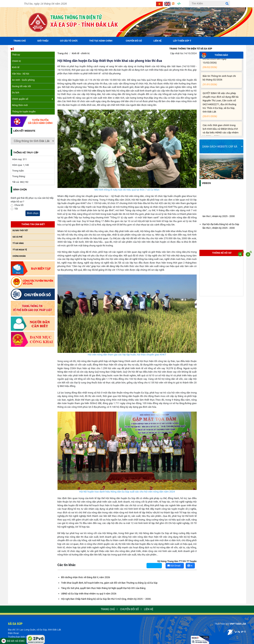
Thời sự (16, 55)
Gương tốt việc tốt (22, 86)
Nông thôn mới (20, 105)
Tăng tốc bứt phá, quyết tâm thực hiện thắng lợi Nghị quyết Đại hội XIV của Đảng (103, 588)
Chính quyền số (33, 99)
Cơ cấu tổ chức (69, 41)
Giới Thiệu (43, 41)
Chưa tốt (19, 205)
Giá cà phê (18, 237)
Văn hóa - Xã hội (21, 74)
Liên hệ (157, 41)
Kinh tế (16, 67)
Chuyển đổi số (134, 41)
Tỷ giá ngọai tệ (20, 250)
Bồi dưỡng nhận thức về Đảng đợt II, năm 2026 (86, 577)
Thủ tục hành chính (101, 41)
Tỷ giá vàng (18, 243)
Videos (206, 183)
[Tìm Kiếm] (209, 3)
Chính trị (16, 61)
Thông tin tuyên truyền (24, 112)
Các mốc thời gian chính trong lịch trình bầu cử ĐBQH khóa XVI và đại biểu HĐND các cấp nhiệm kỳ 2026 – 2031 (221, 136)
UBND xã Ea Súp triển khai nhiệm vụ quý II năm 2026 (89, 594)
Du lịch (16, 93)
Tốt (16, 209)
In (190, 566)
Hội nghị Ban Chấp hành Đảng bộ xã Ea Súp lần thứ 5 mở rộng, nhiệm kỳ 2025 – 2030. (106, 599)
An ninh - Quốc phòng (23, 80)
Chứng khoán (19, 256)
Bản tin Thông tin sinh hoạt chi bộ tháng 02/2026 (221, 83)
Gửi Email (174, 566)
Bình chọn (33, 213)
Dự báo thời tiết (20, 230)
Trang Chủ (20, 41)
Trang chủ (63, 53)
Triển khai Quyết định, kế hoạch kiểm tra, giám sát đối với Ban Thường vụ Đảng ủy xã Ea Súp (109, 583)
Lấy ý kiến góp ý (182, 41)
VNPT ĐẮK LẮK (238, 624)
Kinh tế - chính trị (81, 53)
